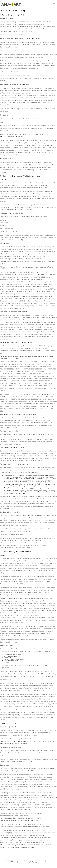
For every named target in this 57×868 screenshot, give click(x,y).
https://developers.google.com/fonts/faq (13, 742)
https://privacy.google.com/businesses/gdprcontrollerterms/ (20, 819)
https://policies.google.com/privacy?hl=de (13, 744)
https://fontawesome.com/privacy (22, 762)
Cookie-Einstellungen (35, 863)
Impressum (49, 861)
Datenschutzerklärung (23, 863)
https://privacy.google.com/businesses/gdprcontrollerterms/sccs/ (22, 821)
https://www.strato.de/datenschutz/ (12, 137)
